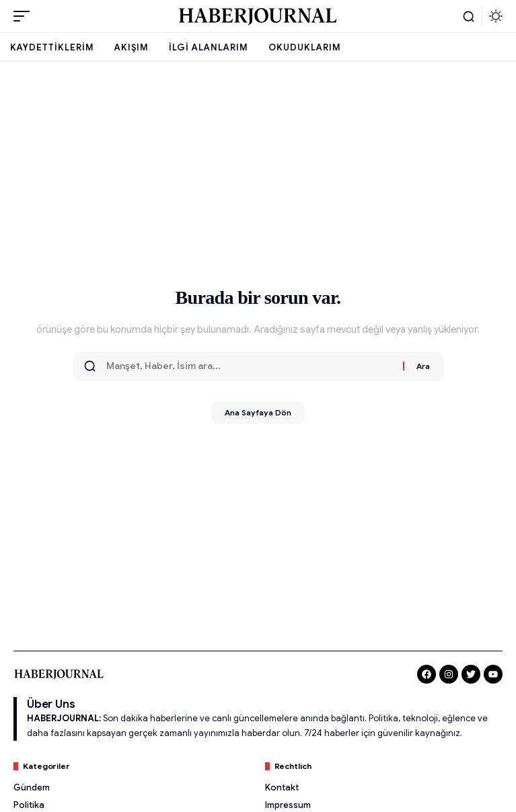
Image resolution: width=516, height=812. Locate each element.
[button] (25, 16)
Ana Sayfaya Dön (258, 412)
